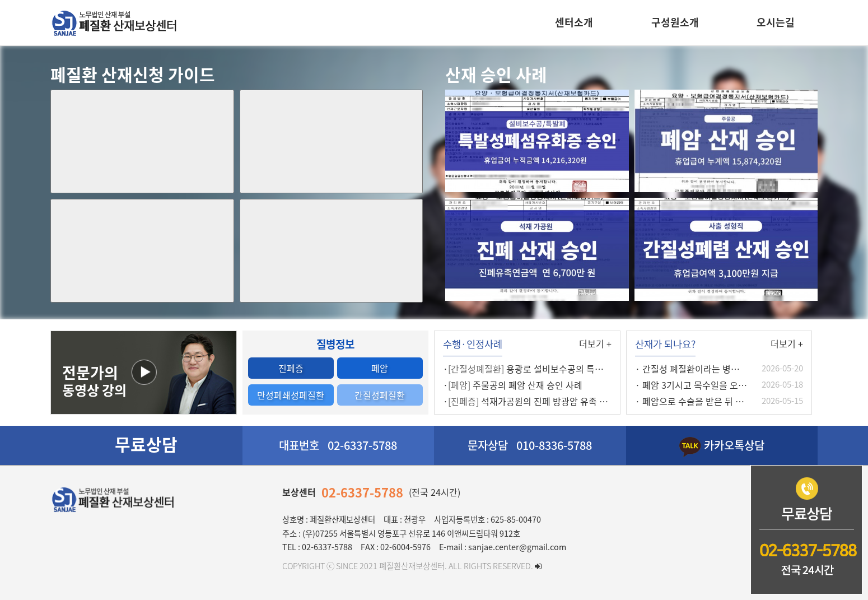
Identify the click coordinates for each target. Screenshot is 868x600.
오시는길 (776, 22)
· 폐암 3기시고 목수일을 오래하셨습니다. (713, 385)
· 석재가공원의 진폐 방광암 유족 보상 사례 (539, 401)
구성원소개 (675, 22)
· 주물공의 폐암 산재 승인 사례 (513, 385)
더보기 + (595, 343)
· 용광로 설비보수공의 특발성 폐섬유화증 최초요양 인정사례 (585, 369)
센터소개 (574, 22)
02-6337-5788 (362, 492)
